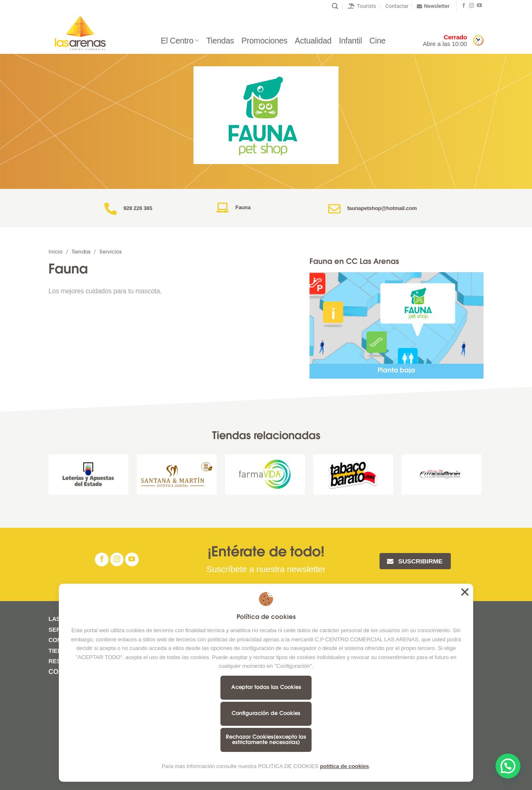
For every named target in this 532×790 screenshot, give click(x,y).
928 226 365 (138, 208)
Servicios (111, 252)
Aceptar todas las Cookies (266, 687)
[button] (508, 766)
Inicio (56, 252)
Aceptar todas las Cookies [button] (465, 592)
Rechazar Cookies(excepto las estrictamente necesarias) (266, 740)
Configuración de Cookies (266, 714)
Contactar (397, 6)
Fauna (243, 207)
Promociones (265, 41)
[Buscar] (335, 6)
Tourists (362, 6)
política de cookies (344, 766)
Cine (378, 41)
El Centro (180, 41)
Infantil (351, 41)
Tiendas (220, 41)
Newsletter (433, 6)
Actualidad (313, 41)
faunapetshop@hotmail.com (382, 208)
